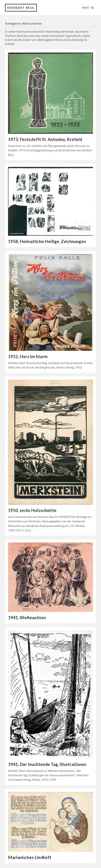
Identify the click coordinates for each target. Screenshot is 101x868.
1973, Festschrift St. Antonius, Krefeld (45, 139)
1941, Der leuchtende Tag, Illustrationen (47, 764)
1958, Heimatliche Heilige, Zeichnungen (47, 241)
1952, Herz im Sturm (28, 357)
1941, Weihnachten (27, 618)
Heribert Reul (21, 8)
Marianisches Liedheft (30, 857)
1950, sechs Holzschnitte (32, 510)
